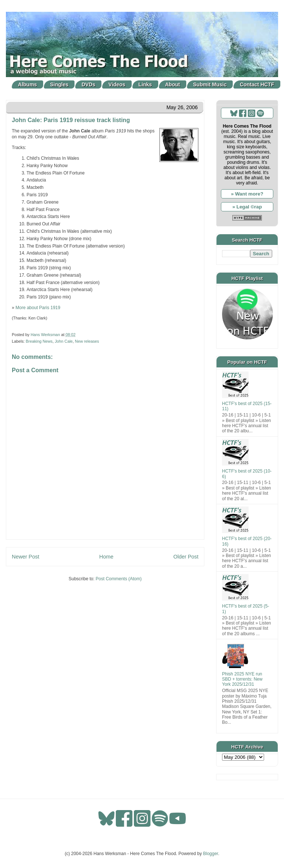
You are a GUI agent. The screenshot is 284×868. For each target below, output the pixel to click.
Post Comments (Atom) (119, 579)
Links (145, 84)
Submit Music (210, 84)
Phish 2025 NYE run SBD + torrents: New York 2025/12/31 (242, 679)
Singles (59, 84)
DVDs (88, 84)
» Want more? (247, 194)
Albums (27, 84)
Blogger (211, 854)
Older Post (186, 557)
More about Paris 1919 (38, 308)
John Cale (64, 341)
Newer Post (25, 557)
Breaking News (39, 341)
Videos (117, 84)
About (173, 84)
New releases (87, 341)
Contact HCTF (257, 84)
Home (106, 557)
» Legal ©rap (247, 207)
